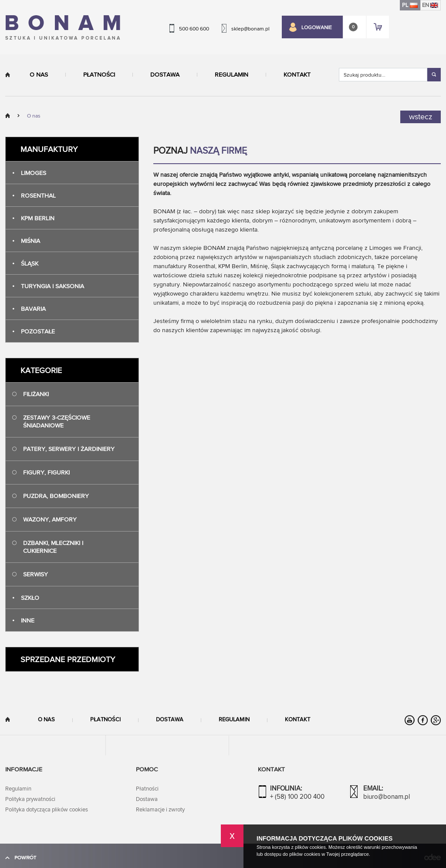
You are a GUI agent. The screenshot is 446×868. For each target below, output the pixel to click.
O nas (39, 75)
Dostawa (165, 75)
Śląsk (25, 264)
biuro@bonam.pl (387, 797)
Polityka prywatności (30, 799)
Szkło (26, 598)
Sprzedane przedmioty (68, 660)
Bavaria (29, 309)
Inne (23, 621)
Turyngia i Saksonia (48, 286)
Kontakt (297, 75)
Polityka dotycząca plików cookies (47, 810)
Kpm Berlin (33, 218)
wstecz (421, 117)
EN (430, 5)
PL (410, 5)
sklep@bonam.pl (250, 29)
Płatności (99, 75)
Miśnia (26, 241)
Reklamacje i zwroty (160, 810)
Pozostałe (34, 331)
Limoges (29, 173)
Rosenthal (34, 196)
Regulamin (231, 75)
